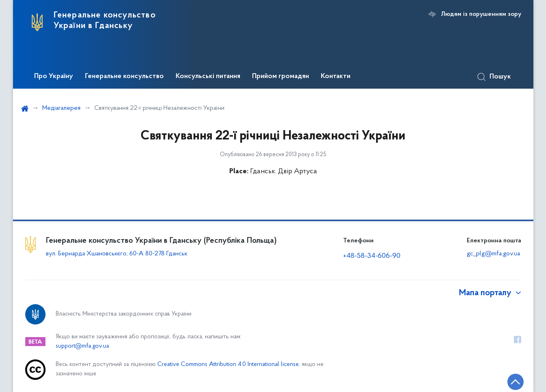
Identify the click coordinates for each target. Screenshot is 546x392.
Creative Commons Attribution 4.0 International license (228, 365)
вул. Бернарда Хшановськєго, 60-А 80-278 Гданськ (117, 254)
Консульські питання (208, 76)
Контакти (336, 76)
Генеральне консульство (124, 76)
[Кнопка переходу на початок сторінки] (516, 382)
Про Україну (54, 76)
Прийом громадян (281, 76)
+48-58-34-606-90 (372, 256)
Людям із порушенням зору (481, 14)
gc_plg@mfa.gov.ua (493, 254)
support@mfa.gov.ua (82, 346)
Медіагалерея (61, 108)
